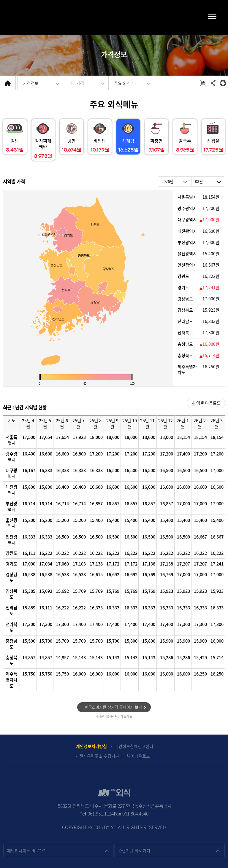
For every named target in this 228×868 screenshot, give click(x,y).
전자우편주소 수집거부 (99, 756)
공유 (213, 83)
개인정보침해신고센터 (134, 746)
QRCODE (203, 83)
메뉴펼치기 (206, 16)
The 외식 (114, 17)
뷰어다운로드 (138, 756)
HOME (8, 83)
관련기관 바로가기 (134, 851)
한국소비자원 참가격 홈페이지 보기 (113, 707)
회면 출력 (223, 83)
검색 (15, 17)
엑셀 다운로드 (206, 403)
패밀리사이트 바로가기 (27, 851)
